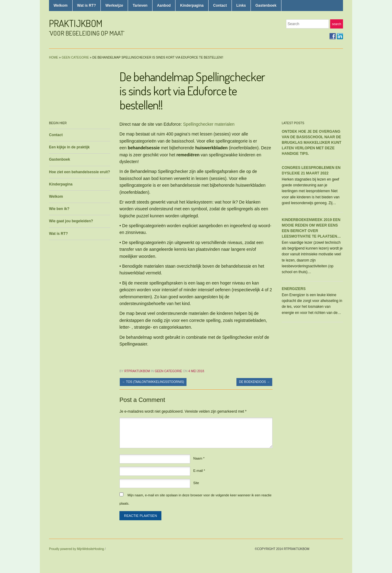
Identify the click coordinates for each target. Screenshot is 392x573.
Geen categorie (75, 57)
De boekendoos (254, 382)
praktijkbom (76, 23)
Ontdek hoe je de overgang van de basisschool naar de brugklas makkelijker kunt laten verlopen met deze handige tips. (312, 143)
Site (196, 483)
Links (241, 6)
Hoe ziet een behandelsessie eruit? (79, 172)
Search (337, 24)
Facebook (333, 36)
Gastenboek (266, 6)
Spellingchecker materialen (209, 124)
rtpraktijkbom (137, 371)
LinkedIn (340, 36)
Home (54, 57)
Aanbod (164, 6)
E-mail (199, 471)
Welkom (61, 6)
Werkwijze (114, 6)
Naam (199, 458)
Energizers (294, 289)
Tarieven (140, 6)
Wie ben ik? (59, 209)
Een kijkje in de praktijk (69, 147)
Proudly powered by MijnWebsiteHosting (76, 549)
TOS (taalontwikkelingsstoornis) (153, 382)
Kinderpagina (192, 6)
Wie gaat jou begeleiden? (71, 221)
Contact (220, 6)
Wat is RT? (87, 6)
